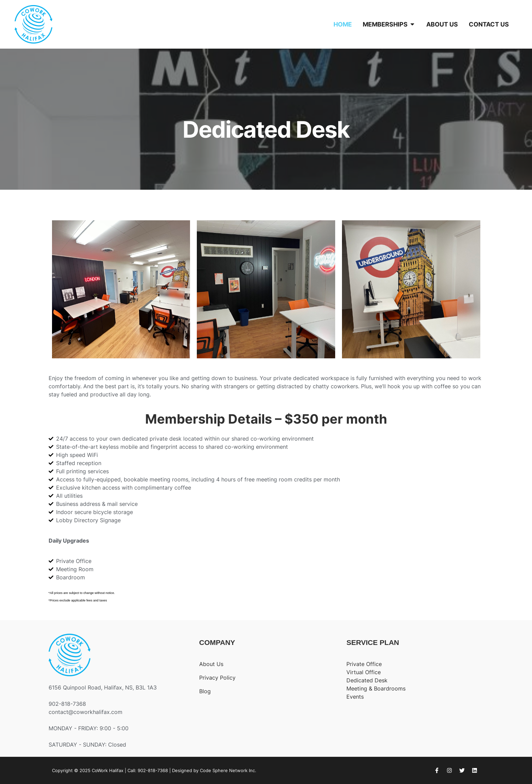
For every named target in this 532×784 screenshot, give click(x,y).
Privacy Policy (217, 678)
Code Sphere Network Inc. (228, 770)
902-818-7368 (153, 770)
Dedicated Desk (367, 680)
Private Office (364, 664)
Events (355, 697)
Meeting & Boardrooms (376, 688)
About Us (211, 664)
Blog (205, 691)
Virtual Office (364, 672)
